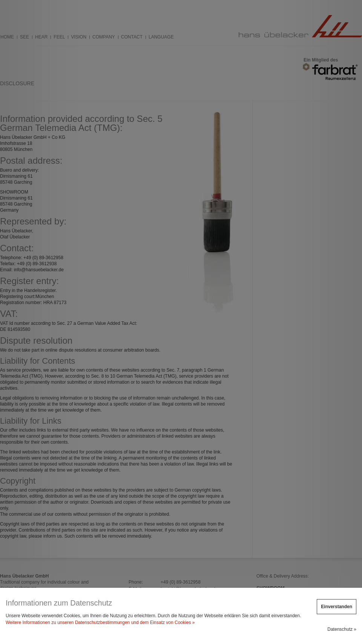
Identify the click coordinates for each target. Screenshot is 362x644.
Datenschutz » (342, 629)
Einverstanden (337, 607)
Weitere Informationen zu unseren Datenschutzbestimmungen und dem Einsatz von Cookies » (100, 622)
